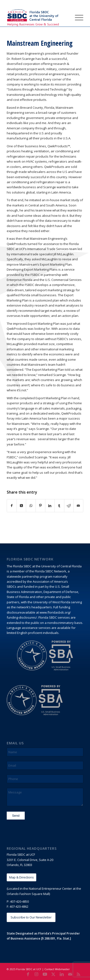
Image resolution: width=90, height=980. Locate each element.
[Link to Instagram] (36, 974)
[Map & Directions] (21, 877)
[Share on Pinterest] (40, 506)
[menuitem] (65, 17)
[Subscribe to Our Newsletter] (31, 917)
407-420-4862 (19, 906)
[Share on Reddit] (69, 506)
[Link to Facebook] (28, 974)
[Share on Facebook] (12, 506)
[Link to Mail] (70, 974)
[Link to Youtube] (45, 974)
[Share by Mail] (78, 506)
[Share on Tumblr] (59, 506)
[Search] (65, 17)
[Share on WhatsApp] (31, 506)
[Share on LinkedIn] (50, 506)
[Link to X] (53, 974)
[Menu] (77, 17)
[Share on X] (21, 506)
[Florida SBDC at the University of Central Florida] (37, 17)
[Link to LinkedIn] (62, 974)
